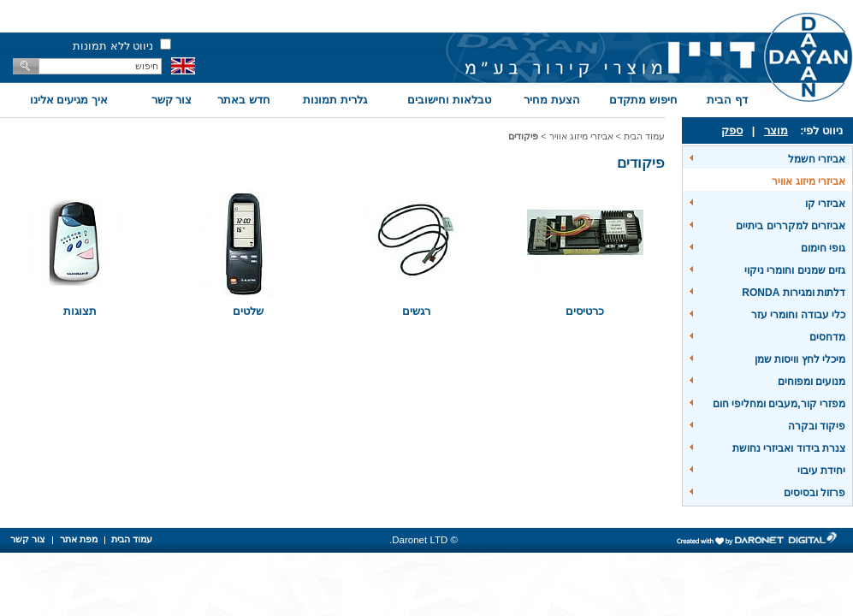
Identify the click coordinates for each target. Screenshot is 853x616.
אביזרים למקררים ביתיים (791, 226)
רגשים (416, 311)
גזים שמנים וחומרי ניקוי (795, 270)
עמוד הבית (644, 136)
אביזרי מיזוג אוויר (809, 181)
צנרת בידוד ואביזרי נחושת (789, 448)
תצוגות (80, 311)
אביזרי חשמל (817, 159)
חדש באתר (244, 100)
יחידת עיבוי (821, 471)
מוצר (776, 130)
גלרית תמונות (335, 100)
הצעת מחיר (552, 100)
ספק (732, 130)
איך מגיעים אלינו (69, 100)
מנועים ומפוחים (812, 382)
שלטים (248, 311)
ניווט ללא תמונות (113, 46)
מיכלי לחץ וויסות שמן (800, 359)
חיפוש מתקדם (643, 100)
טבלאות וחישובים (449, 100)
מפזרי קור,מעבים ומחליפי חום (779, 404)
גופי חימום (823, 248)
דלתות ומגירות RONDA (794, 293)
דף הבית (727, 100)
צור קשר (172, 100)
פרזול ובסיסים (814, 493)
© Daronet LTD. (424, 540)
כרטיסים (585, 311)
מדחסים (827, 337)
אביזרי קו (825, 204)
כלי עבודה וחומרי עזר (798, 315)
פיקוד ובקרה (817, 426)
